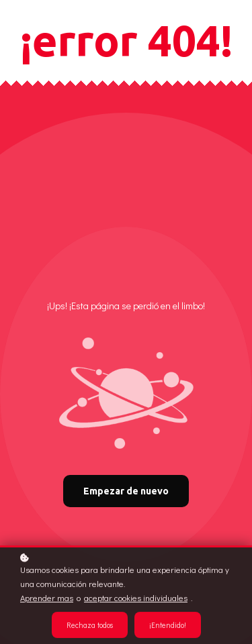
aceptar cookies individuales (136, 598)
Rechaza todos (90, 626)
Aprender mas (47, 598)
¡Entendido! (168, 626)
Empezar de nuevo (126, 491)
